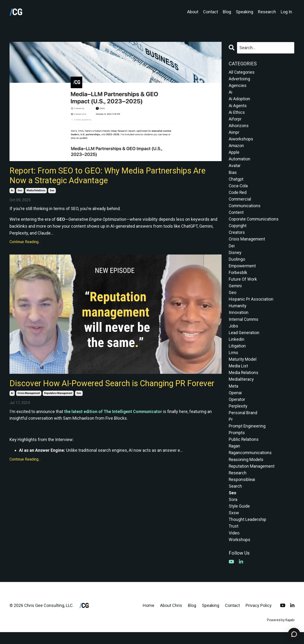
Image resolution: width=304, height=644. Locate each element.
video (234, 544)
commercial (240, 202)
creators (237, 237)
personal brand (243, 421)
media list (238, 373)
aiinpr (234, 134)
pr (231, 428)
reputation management (58, 405)
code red (238, 195)
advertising (239, 79)
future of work (243, 284)
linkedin (237, 346)
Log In (286, 12)
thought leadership (248, 531)
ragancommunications (251, 462)
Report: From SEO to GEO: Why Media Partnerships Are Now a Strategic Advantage (113, 176)
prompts (237, 442)
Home (149, 617)
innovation (239, 319)
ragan (235, 455)
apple (234, 154)
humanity (238, 312)
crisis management (29, 405)
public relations (244, 449)
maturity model (243, 367)
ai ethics (237, 113)
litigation (237, 353)
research (238, 483)
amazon (237, 147)
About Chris (171, 617)
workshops (240, 551)
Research (267, 12)
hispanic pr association (251, 305)
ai (12, 191)
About (193, 12)
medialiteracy (241, 387)
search (235, 497)
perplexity (238, 414)
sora (233, 510)
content (236, 216)
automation (240, 161)
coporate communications (254, 223)
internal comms (244, 325)
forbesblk (238, 277)
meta (233, 394)
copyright (238, 230)
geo (20, 191)
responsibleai (242, 490)
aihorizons (239, 127)
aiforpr (235, 120)
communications (245, 209)
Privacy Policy (259, 617)
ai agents (238, 106)
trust (234, 538)
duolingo (237, 264)
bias (233, 175)
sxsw (234, 524)
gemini (235, 291)
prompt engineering (247, 435)
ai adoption (239, 100)
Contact (211, 12)
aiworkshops (241, 141)
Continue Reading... (25, 243)
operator (237, 407)
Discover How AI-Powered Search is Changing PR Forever (102, 390)
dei (232, 250)
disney (235, 257)
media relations (36, 191)
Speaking (245, 12)
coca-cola (238, 189)
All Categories (242, 72)
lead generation (244, 339)
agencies (238, 86)
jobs (233, 332)
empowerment (243, 271)
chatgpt (236, 182)
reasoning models (246, 469)
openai (235, 401)
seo (52, 191)
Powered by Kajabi (281, 632)
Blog (227, 12)
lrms (234, 360)
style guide (239, 517)
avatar (235, 168)
